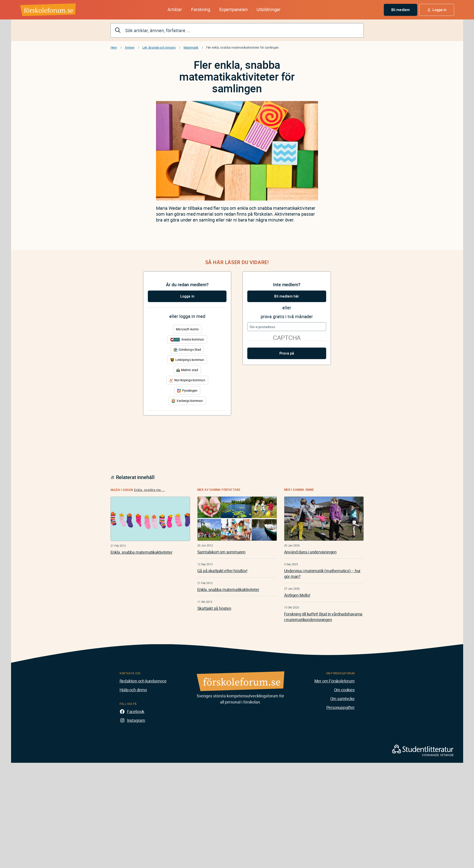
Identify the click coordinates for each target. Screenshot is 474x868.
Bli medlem (401, 10)
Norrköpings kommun (187, 380)
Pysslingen (187, 390)
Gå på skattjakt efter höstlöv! (222, 571)
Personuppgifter (341, 707)
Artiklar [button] (175, 9)
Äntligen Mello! (297, 595)
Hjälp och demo (133, 690)
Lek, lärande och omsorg (159, 47)
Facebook (136, 711)
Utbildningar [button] (269, 9)
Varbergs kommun (187, 401)
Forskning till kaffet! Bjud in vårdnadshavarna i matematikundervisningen (323, 617)
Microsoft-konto (187, 329)
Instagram (136, 720)
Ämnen (130, 47)
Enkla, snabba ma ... (150, 490)
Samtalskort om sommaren (221, 552)
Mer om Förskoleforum (335, 681)
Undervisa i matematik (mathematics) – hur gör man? (322, 573)
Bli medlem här (287, 296)
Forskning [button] (201, 9)
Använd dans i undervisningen (310, 552)
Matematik (191, 47)
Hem (114, 47)
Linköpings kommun (187, 360)
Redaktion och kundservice (143, 681)
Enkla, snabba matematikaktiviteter (141, 552)
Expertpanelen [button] (233, 9)
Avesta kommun (187, 339)
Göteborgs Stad (187, 349)
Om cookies (344, 690)
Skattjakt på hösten (214, 608)
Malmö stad (187, 370)
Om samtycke (342, 699)
